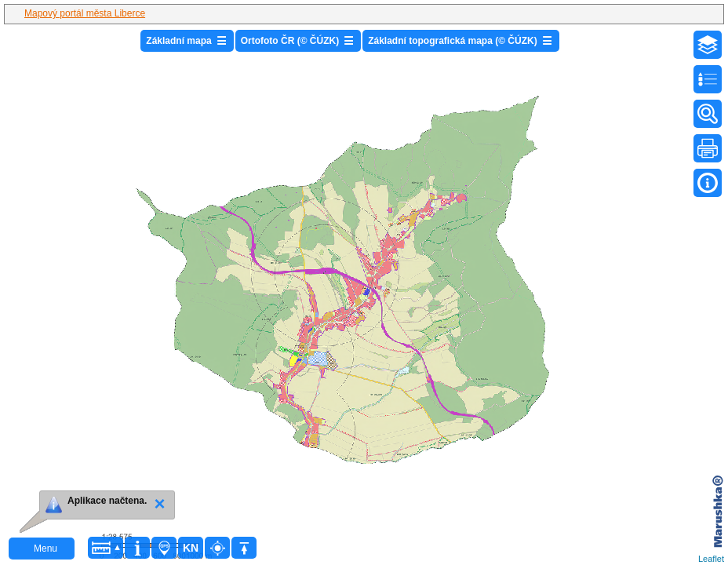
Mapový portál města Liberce (85, 13)
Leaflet (711, 559)
